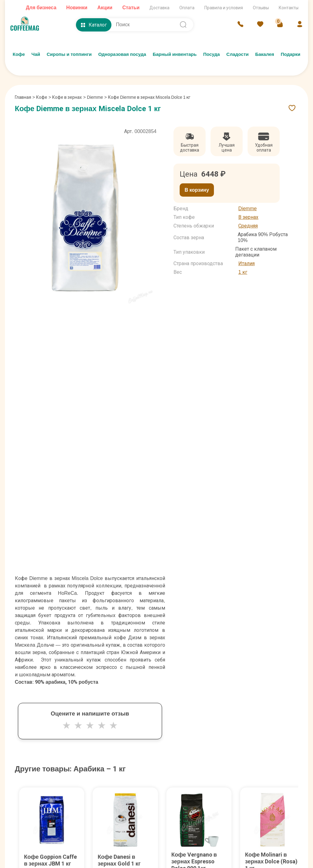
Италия (246, 263)
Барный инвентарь (175, 54)
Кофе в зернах (67, 97)
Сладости (237, 54)
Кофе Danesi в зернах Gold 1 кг (119, 860)
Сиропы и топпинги (69, 54)
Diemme (95, 97)
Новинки (77, 8)
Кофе (19, 54)
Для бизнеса (41, 8)
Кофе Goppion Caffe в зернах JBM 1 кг (51, 860)
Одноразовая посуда (122, 54)
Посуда (211, 54)
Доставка (159, 8)
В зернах (248, 217)
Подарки (290, 54)
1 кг (243, 272)
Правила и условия (224, 8)
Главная (25, 97)
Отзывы (261, 8)
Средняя (248, 226)
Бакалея (265, 54)
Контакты (289, 8)
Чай (36, 54)
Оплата (187, 8)
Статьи (131, 8)
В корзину (197, 190)
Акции (105, 8)
